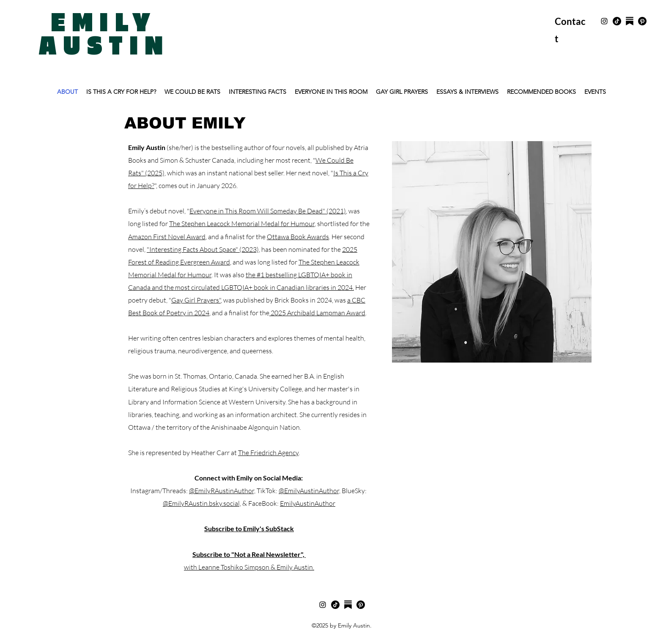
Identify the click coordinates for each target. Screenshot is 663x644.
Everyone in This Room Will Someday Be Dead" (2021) (268, 211)
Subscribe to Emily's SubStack (249, 528)
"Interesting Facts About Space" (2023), (203, 249)
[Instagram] (604, 21)
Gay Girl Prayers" (196, 300)
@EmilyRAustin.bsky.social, (202, 503)
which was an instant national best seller (225, 173)
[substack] (348, 605)
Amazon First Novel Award (167, 237)
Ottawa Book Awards (298, 237)
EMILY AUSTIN (104, 35)
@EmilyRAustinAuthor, (222, 491)
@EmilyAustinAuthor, (310, 491)
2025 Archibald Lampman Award (317, 313)
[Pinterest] (642, 21)
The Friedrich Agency (268, 453)
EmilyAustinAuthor (308, 503)
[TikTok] (617, 21)
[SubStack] (630, 21)
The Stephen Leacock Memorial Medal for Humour (242, 224)
